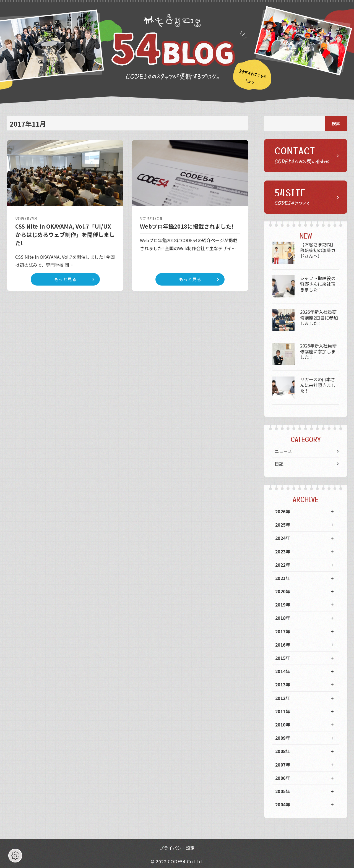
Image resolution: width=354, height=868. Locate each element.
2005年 (283, 791)
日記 (279, 464)
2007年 (283, 765)
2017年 (283, 631)
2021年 (283, 578)
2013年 (283, 684)
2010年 (283, 725)
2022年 (283, 565)
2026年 (283, 511)
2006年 (283, 778)
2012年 (283, 698)
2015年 (283, 658)
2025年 (283, 525)
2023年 (283, 551)
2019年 (283, 605)
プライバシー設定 (177, 848)
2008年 (283, 751)
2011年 (283, 711)
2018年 (283, 618)
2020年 (283, 591)
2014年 (283, 671)
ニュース (283, 451)
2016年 (283, 645)
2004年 (283, 804)
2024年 (283, 538)
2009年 (283, 738)
